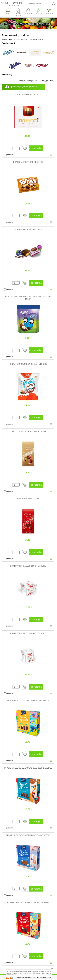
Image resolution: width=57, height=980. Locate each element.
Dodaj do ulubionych (51, 155)
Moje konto (28, 14)
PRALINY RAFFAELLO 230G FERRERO (28, 633)
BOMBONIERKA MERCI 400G (28, 95)
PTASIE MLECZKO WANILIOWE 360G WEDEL (28, 903)
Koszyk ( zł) (49, 14)
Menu (8, 14)
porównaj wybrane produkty (24, 87)
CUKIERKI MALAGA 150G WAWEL (28, 229)
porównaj (9, 155)
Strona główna (18, 14)
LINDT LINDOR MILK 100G (28, 499)
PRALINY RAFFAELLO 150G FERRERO (28, 566)
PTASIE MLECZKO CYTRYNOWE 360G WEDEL (28, 701)
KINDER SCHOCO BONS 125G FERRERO (28, 364)
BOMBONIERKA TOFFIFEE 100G (28, 162)
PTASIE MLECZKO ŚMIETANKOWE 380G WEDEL (28, 835)
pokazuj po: (48, 80)
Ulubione (39, 14)
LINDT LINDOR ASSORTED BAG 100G (28, 431)
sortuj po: (29, 80)
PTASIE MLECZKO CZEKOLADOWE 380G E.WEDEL (28, 768)
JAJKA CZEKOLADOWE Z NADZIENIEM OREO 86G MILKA (28, 298)
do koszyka (36, 148)
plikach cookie (12, 975)
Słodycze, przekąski (21, 39)
